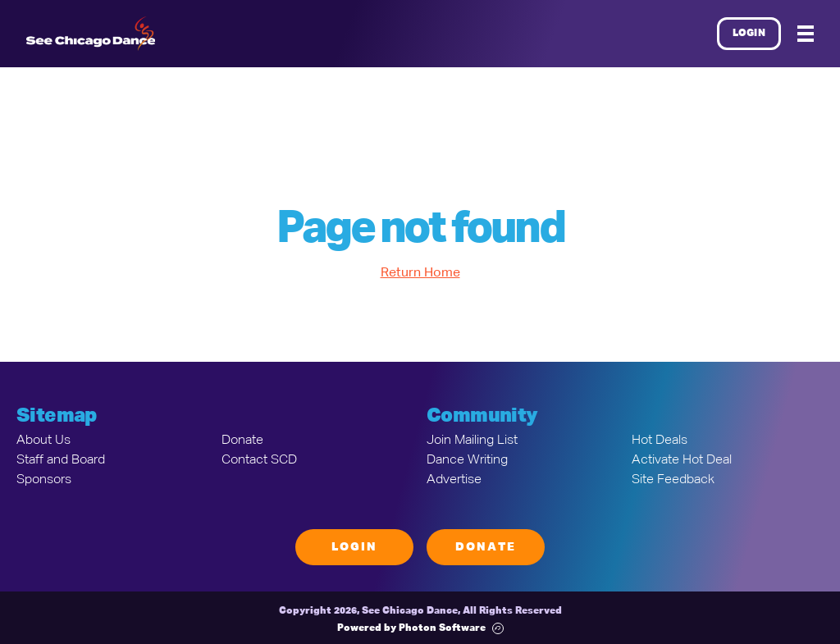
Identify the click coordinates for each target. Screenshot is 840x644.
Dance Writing (467, 460)
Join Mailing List (472, 441)
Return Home (420, 273)
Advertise (454, 480)
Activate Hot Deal (682, 460)
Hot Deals (660, 441)
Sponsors (44, 480)
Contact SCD (259, 460)
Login (749, 34)
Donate (242, 441)
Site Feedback (673, 480)
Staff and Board (61, 460)
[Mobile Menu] (806, 34)
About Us (43, 441)
